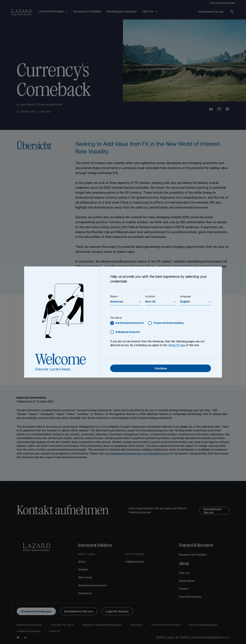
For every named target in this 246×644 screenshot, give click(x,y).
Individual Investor (128, 332)
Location (150, 297)
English (185, 302)
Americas (117, 302)
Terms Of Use (176, 346)
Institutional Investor (130, 323)
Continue (161, 369)
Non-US (150, 302)
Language (185, 297)
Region (114, 297)
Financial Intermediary (169, 323)
